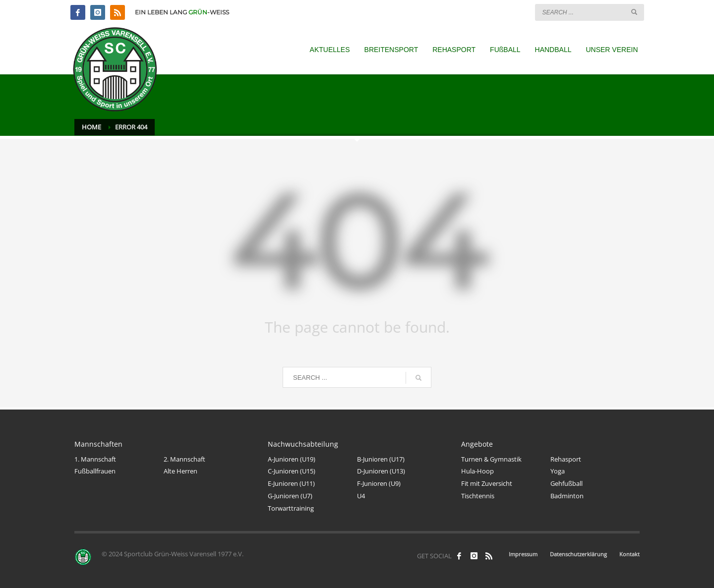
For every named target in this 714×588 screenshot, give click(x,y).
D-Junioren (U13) (381, 471)
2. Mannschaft (184, 459)
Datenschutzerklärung (578, 554)
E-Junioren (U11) (291, 483)
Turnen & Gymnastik (491, 459)
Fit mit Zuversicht (487, 483)
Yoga (558, 471)
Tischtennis (478, 496)
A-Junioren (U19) (292, 459)
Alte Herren (180, 471)
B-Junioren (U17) (381, 459)
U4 (361, 496)
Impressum (523, 554)
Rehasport (566, 459)
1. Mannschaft (95, 459)
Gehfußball (566, 483)
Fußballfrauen (95, 471)
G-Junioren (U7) (290, 496)
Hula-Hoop (477, 471)
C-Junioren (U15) (292, 471)
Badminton (567, 496)
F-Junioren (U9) (379, 483)
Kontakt (629, 554)
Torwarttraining (291, 508)
